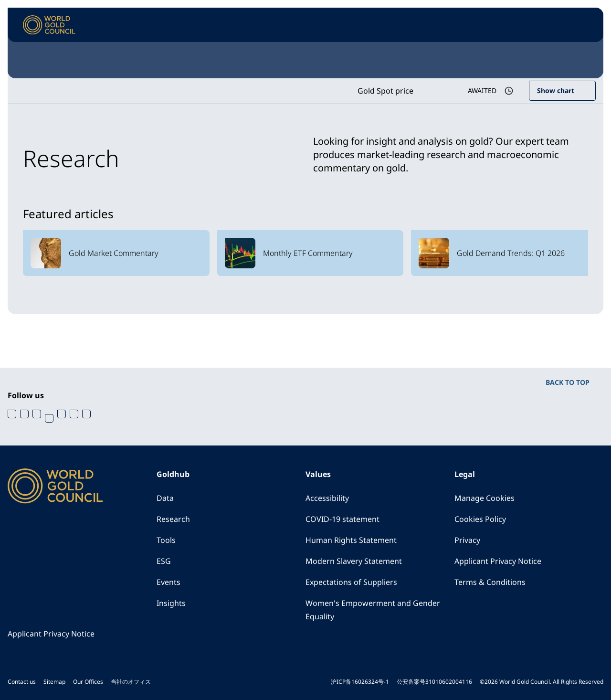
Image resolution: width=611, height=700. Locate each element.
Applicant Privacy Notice (498, 561)
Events (169, 582)
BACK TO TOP (568, 382)
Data (165, 498)
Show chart (556, 90)
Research (173, 519)
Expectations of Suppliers (351, 582)
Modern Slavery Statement (354, 561)
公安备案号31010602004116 (434, 682)
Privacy (467, 540)
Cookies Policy (480, 519)
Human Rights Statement (351, 540)
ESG (164, 561)
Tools (166, 540)
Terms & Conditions (490, 582)
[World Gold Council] (49, 25)
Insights (171, 603)
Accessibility (327, 498)
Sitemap (54, 682)
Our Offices (88, 682)
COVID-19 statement (342, 519)
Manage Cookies (485, 498)
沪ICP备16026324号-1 (360, 682)
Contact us (22, 682)
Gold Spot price (385, 91)
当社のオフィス (131, 682)
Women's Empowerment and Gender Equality (373, 610)
